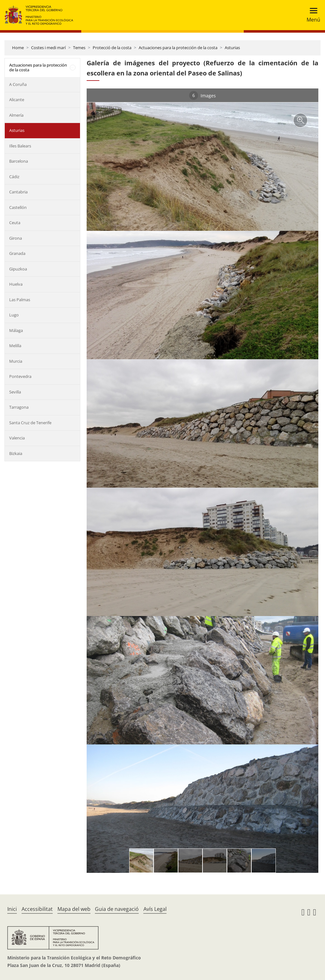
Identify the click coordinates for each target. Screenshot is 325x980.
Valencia (17, 438)
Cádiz (14, 177)
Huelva (16, 284)
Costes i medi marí (48, 48)
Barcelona (19, 161)
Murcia (16, 361)
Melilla (15, 346)
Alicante (17, 100)
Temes (79, 48)
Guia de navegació (117, 909)
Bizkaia (16, 453)
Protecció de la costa (112, 48)
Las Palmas (20, 300)
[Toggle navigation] (312, 15)
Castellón (18, 207)
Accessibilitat (37, 909)
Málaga (16, 330)
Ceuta (15, 223)
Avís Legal (155, 909)
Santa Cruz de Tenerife (30, 423)
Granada (17, 253)
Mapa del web (74, 909)
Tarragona (19, 407)
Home (18, 48)
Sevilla (15, 392)
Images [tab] (202, 95)
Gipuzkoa (18, 269)
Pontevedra (20, 376)
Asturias (232, 48)
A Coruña (18, 84)
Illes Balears (20, 146)
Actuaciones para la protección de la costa (178, 48)
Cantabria (18, 192)
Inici (12, 909)
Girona (16, 238)
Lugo (14, 315)
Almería (16, 115)
